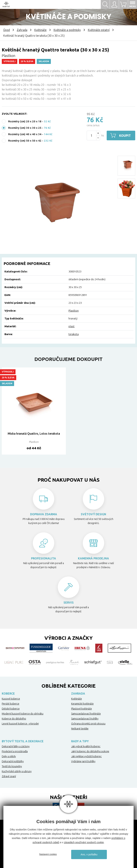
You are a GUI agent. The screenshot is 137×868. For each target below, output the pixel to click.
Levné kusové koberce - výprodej (20, 724)
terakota (74, 334)
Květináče (40, 30)
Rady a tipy (80, 741)
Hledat (105, 4)
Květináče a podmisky (67, 30)
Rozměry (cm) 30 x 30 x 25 (25, 128)
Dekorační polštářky (13, 761)
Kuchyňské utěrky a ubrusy (17, 771)
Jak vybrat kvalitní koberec (86, 746)
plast (72, 326)
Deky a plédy (9, 756)
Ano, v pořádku (89, 854)
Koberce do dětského (14, 719)
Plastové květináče (82, 709)
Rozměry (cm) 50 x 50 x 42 (25, 141)
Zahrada (22, 30)
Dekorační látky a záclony (16, 746)
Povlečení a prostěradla (15, 751)
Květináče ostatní (99, 30)
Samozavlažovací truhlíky (85, 719)
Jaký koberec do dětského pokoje (90, 751)
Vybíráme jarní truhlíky (83, 761)
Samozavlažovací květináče (86, 714)
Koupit (125, 135)
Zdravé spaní (9, 776)
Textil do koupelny (12, 766)
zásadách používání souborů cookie (84, 842)
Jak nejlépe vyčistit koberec (86, 756)
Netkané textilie (80, 729)
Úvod (7, 30)
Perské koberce (11, 704)
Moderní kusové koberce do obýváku (23, 714)
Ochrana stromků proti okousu (88, 724)
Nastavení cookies (48, 854)
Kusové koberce (11, 699)
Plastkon (74, 311)
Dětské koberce (11, 709)
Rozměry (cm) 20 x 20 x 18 (25, 121)
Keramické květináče (82, 704)
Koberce (8, 694)
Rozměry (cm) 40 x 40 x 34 (25, 134)
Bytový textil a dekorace (23, 741)
